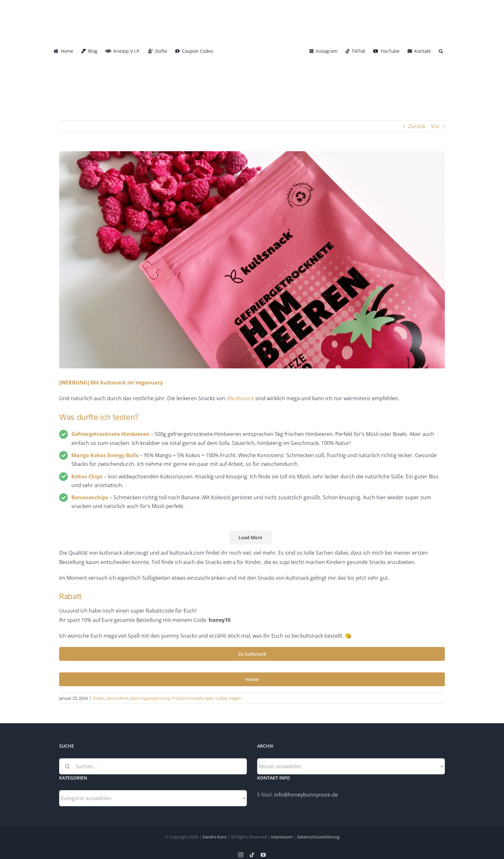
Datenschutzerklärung (318, 837)
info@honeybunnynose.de (306, 795)
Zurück (417, 126)
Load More (250, 537)
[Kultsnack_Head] (252, 260)
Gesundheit (117, 698)
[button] (441, 51)
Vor (435, 126)
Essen (99, 698)
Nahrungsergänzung (150, 698)
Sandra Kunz (215, 837)
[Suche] (67, 766)
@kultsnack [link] (240, 398)
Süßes (221, 698)
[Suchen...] (153, 766)
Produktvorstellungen (192, 698)
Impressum (282, 837)
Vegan (235, 698)
